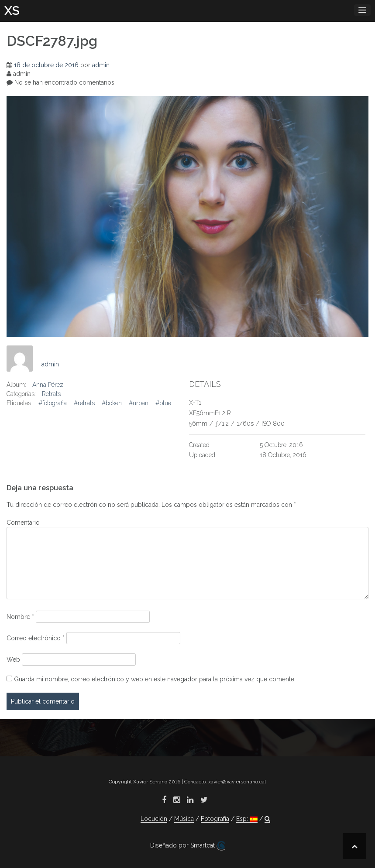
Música (184, 819)
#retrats (84, 403)
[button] (267, 819)
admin (101, 65)
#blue (163, 403)
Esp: (247, 819)
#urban (139, 403)
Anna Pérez (48, 385)
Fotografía (215, 819)
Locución (154, 819)
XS (12, 11)
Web (13, 660)
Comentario (23, 523)
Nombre (20, 617)
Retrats (51, 394)
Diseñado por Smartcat (188, 846)
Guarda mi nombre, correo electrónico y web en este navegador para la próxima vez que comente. (155, 679)
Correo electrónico (36, 638)
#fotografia (53, 403)
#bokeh (112, 403)
